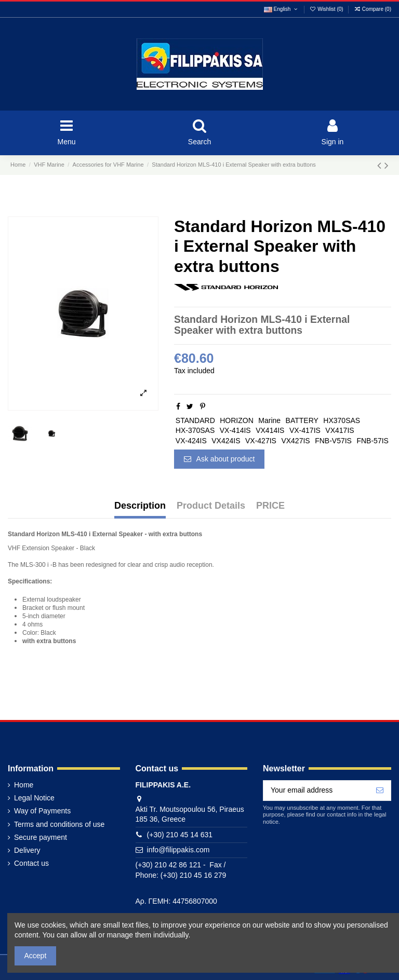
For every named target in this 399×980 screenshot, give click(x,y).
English (281, 9)
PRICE (270, 506)
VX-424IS (191, 441)
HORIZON (237, 420)
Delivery (27, 850)
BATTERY (302, 420)
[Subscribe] (380, 791)
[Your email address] (316, 791)
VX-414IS (235, 430)
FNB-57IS (372, 441)
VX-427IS (261, 441)
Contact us (31, 863)
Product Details (211, 506)
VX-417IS (305, 430)
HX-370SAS (195, 430)
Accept (36, 956)
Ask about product (220, 459)
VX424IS (226, 441)
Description (140, 506)
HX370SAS (342, 420)
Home (24, 785)
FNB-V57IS (333, 441)
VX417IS (340, 430)
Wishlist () (327, 9)
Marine (269, 420)
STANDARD (195, 420)
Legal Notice (34, 798)
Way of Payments (42, 811)
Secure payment (41, 837)
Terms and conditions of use (59, 824)
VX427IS (295, 441)
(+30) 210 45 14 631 (180, 835)
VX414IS (270, 430)
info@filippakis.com (178, 850)
